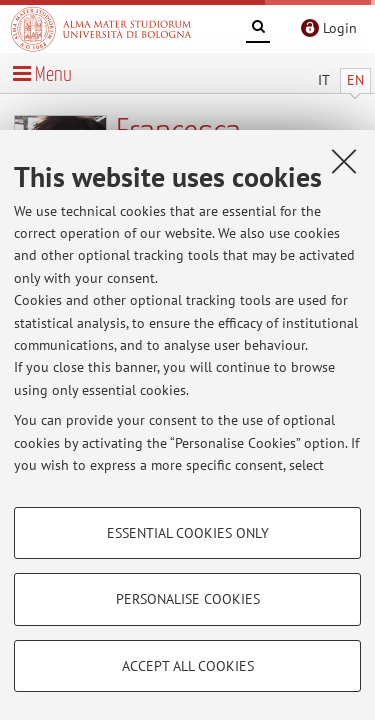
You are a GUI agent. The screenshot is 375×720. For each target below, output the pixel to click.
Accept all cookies (188, 666)
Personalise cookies (188, 599)
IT (324, 80)
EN (355, 80)
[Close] (344, 161)
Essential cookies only (188, 533)
